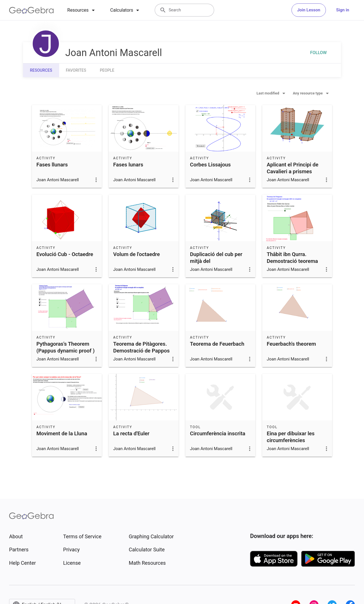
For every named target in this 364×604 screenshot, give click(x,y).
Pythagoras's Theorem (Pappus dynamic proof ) (66, 347)
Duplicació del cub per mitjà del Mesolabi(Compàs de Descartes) (216, 265)
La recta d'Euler (131, 434)
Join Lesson (309, 10)
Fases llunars (52, 165)
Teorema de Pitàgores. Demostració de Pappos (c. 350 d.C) (141, 351)
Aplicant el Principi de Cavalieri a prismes (292, 168)
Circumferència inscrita (218, 434)
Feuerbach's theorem (291, 344)
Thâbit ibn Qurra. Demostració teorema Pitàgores (292, 261)
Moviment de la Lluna (62, 434)
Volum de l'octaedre (136, 254)
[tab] (82, 10)
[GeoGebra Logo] (31, 10)
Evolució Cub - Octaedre (65, 254)
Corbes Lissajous (210, 165)
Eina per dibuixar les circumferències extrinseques (291, 440)
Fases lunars (128, 165)
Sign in (343, 10)
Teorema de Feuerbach (217, 344)
